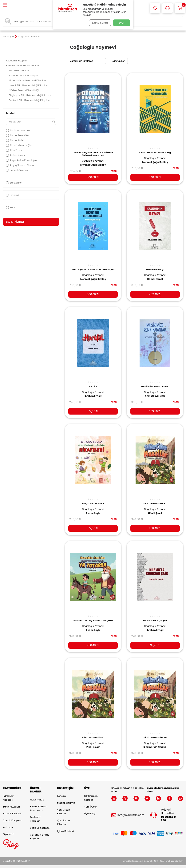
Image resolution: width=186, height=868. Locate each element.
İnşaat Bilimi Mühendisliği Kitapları (29, 85)
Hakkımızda (37, 795)
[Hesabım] (167, 8)
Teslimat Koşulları (35, 814)
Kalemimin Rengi (155, 267)
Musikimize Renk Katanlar (155, 383)
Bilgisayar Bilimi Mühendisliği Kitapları (31, 95)
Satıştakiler (116, 61)
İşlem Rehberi (65, 827)
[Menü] (5, 5)
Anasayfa (8, 37)
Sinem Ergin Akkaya (155, 741)
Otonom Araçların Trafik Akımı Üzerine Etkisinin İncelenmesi (93, 152)
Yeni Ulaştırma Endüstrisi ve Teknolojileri (93, 267)
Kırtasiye (8, 823)
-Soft (72, 864)
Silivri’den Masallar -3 (155, 499)
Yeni (10, 207)
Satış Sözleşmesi (40, 823)
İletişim (61, 792)
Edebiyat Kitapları (8, 794)
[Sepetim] (180, 8)
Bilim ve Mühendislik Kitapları (23, 66)
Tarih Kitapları (11, 802)
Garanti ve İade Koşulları (40, 832)
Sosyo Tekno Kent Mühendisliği (155, 150)
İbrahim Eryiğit (93, 393)
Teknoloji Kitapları (19, 70)
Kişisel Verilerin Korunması (39, 804)
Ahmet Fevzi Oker (155, 393)
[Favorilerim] (155, 8)
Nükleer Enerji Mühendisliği (24, 90)
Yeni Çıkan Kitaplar (64, 807)
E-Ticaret (81, 864)
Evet (122, 23)
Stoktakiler (14, 183)
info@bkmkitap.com (131, 810)
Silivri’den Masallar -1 (93, 732)
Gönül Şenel (155, 509)
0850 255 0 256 (168, 814)
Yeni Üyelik (91, 802)
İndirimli (12, 195)
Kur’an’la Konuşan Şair (155, 615)
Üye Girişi (90, 809)
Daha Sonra (99, 23)
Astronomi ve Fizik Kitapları (24, 75)
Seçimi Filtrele (31, 222)
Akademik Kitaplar (17, 61)
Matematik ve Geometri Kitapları (28, 80)
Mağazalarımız (66, 798)
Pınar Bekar (93, 741)
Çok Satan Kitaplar (63, 818)
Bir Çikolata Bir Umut (93, 499)
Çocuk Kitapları (12, 816)
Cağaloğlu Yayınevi (93, 159)
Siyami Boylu (93, 509)
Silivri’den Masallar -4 (155, 732)
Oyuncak (8, 830)
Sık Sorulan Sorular (91, 794)
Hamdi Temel (155, 276)
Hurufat (93, 383)
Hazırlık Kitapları (13, 809)
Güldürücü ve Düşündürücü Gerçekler (93, 615)
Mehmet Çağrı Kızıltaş (93, 163)
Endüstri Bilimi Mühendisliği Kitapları (30, 100)
